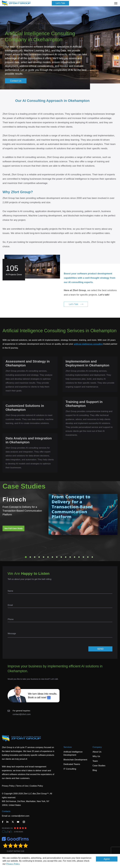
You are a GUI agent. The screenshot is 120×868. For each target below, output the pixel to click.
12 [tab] (75, 557)
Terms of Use (22, 786)
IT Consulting (70, 769)
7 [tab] (52, 557)
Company (97, 747)
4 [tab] (39, 557)
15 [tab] (88, 557)
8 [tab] (57, 557)
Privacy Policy (13, 864)
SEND (100, 649)
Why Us (96, 756)
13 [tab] (79, 557)
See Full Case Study (13, 528)
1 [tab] (26, 557)
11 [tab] (70, 557)
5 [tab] (44, 557)
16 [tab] (92, 557)
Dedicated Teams (72, 764)
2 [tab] (30, 557)
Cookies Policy (36, 786)
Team (95, 761)
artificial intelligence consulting (88, 344)
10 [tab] (66, 557)
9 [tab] (61, 557)
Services (68, 747)
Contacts (6, 811)
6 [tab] (48, 557)
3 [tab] (35, 557)
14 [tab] (83, 557)
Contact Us (16, 81)
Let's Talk (60, 3)
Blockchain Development (75, 760)
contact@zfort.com (22, 714)
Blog (95, 770)
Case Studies (99, 766)
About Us (97, 752)
